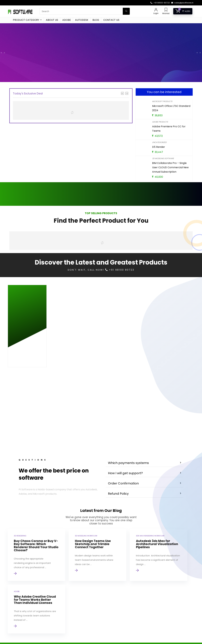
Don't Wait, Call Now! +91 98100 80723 (101, 270)
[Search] (126, 11)
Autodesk (82, 20)
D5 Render (159, 147)
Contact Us (111, 20)
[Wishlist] (166, 10)
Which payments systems (128, 416)
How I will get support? (125, 426)
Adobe (67, 20)
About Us (52, 20)
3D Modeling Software (163, 158)
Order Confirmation (123, 437)
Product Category (26, 20)
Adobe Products (160, 122)
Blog (96, 20)
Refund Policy (118, 447)
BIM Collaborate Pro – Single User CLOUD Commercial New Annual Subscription (170, 167)
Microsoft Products (162, 101)
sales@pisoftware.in (184, 3)
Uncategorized (159, 142)
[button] (145, 416)
